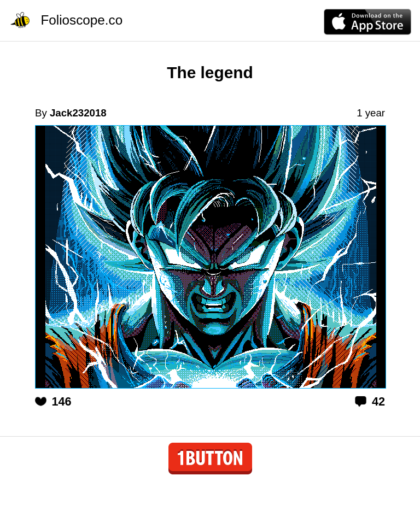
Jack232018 (78, 113)
